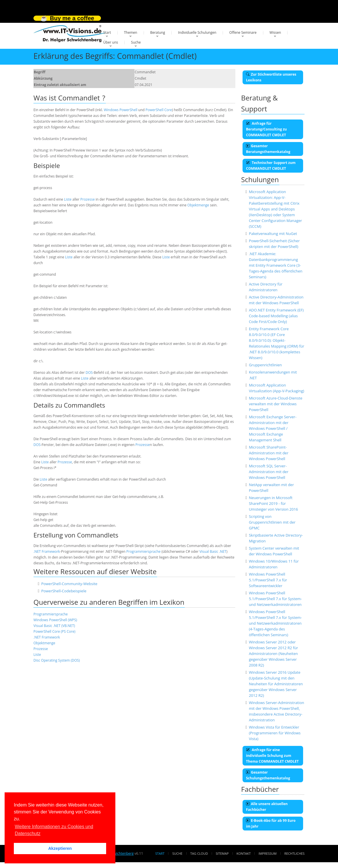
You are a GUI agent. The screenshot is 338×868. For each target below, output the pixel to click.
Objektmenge (198, 205)
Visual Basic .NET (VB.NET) (54, 626)
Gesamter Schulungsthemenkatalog (268, 775)
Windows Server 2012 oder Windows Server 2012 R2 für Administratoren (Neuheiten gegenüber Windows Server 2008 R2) (274, 654)
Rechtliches (294, 853)
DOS (89, 373)
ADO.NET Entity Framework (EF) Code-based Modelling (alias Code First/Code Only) (276, 316)
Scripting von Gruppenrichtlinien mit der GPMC (272, 522)
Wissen (275, 32)
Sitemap (222, 853)
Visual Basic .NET (213, 551)
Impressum (267, 853)
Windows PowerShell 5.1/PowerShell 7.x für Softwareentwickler (268, 580)
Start (107, 32)
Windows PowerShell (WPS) (55, 620)
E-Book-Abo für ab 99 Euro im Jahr (271, 823)
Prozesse (88, 199)
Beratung (158, 32)
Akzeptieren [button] (60, 848)
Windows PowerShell (121, 110)
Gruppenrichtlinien (265, 365)
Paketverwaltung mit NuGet (273, 234)
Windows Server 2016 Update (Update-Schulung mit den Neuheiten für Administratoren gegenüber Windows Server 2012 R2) (276, 684)
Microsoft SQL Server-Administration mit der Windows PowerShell (269, 472)
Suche (136, 42)
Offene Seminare (243, 32)
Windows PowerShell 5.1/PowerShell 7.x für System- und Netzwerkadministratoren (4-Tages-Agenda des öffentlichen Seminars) (275, 623)
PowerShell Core (159, 110)
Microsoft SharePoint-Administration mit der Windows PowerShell (269, 453)
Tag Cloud (199, 853)
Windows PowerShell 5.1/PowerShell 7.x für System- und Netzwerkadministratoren (275, 599)
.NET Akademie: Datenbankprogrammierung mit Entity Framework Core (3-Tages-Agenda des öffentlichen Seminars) (276, 265)
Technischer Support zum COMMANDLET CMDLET (271, 166)
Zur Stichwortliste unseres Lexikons (271, 77)
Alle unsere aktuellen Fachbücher (267, 807)
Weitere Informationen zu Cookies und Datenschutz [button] (54, 830)
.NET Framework (47, 551)
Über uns (111, 42)
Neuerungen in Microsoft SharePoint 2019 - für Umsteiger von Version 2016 (273, 503)
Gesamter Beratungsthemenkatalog (268, 149)
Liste (68, 199)
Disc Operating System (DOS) (57, 660)
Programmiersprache (143, 551)
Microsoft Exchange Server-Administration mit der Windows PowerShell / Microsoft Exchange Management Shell (273, 428)
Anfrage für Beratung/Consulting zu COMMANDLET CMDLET (266, 129)
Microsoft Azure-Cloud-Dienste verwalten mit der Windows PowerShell (276, 404)
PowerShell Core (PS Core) (54, 631)
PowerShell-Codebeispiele (64, 591)
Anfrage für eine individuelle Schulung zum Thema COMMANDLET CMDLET (272, 756)
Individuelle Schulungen (197, 32)
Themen (131, 32)
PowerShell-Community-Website (69, 584)
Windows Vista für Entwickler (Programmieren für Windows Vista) (275, 733)
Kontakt (244, 853)
